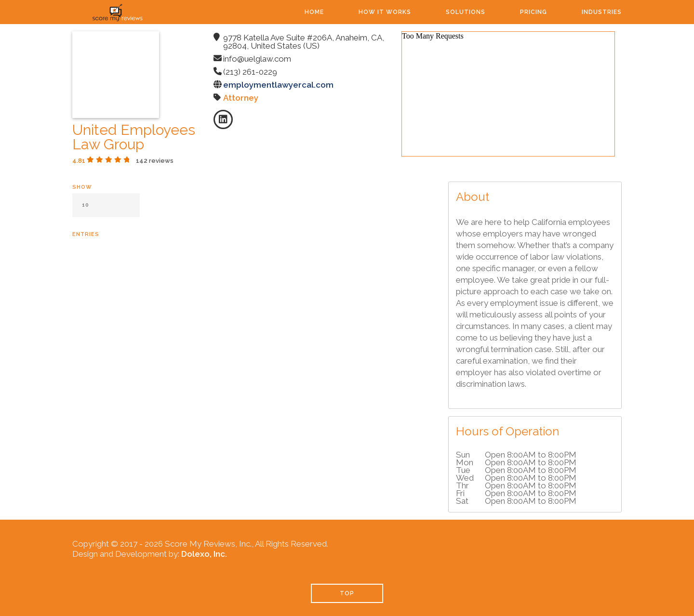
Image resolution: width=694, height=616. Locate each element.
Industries (602, 12)
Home (314, 12)
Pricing (534, 12)
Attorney (241, 98)
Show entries (106, 211)
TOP (347, 593)
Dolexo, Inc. (204, 554)
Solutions (466, 12)
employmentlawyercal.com (278, 85)
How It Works (385, 12)
